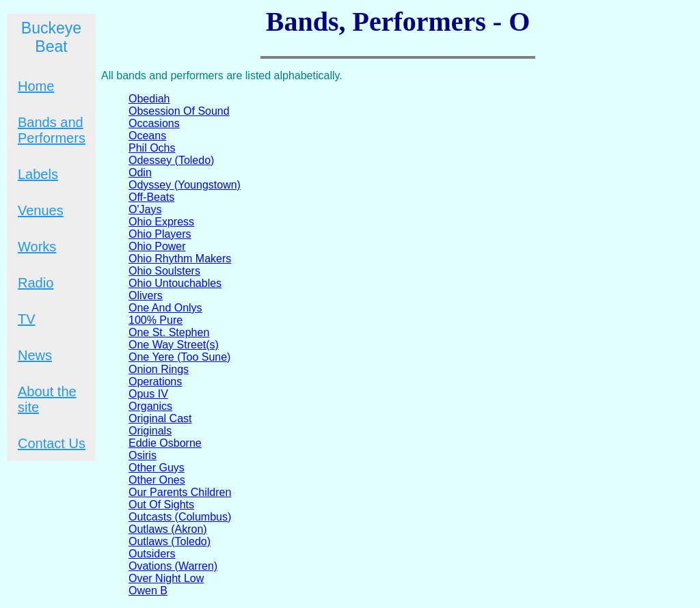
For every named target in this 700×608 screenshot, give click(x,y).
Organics (150, 406)
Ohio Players (160, 234)
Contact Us (52, 443)
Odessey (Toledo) (171, 160)
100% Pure (156, 320)
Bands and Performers (52, 130)
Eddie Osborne (165, 443)
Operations (155, 382)
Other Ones (157, 480)
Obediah (149, 99)
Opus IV (148, 394)
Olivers (146, 295)
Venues (41, 210)
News (35, 355)
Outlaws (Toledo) (170, 541)
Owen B (148, 591)
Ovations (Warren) (173, 566)
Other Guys (157, 468)
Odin (140, 172)
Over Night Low (166, 578)
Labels (38, 174)
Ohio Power (157, 246)
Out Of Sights (161, 505)
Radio (36, 283)
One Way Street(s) (174, 345)
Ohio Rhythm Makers (180, 259)
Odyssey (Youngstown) (185, 185)
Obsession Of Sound (179, 111)
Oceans (147, 136)
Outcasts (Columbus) (180, 517)
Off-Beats (151, 197)
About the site (47, 399)
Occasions (154, 123)
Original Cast (160, 418)
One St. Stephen (169, 332)
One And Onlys (165, 308)
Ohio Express (161, 222)
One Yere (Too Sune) (179, 357)
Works (37, 247)
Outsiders (152, 554)
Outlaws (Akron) (168, 529)
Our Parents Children (180, 492)
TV (27, 319)
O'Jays (145, 209)
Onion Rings (159, 369)
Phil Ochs (152, 148)
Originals (150, 431)
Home (36, 86)
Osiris (143, 455)
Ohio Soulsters (164, 271)
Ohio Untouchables (175, 283)
